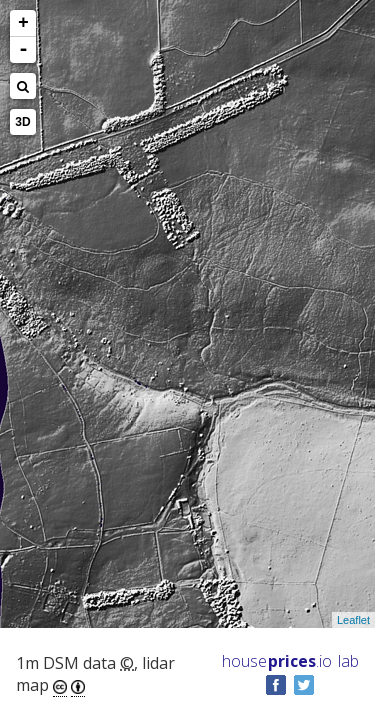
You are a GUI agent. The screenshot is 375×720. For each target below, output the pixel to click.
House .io (277, 661)
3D (22, 122)
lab (348, 661)
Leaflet (353, 620)
